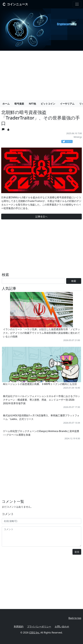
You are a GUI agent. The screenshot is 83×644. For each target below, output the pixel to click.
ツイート (68, 142)
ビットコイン (48, 104)
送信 (77, 552)
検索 (74, 281)
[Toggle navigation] (77, 4)
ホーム (6, 104)
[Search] (33, 281)
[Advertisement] (41, 74)
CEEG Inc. (35, 633)
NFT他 (32, 104)
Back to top (75, 618)
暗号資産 (19, 104)
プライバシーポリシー (39, 626)
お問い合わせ (62, 626)
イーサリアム (67, 104)
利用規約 (19, 626)
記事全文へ (41, 217)
